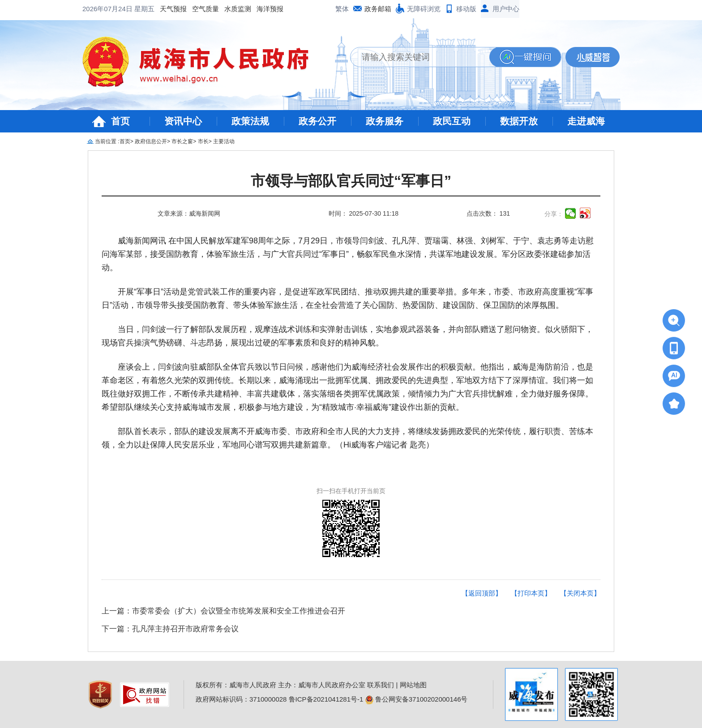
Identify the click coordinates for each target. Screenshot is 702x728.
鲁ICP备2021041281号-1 (326, 699)
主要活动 (224, 141)
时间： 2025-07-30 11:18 (364, 213)
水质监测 (238, 9)
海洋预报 (270, 9)
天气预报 (173, 9)
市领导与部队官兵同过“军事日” (351, 181)
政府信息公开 (151, 141)
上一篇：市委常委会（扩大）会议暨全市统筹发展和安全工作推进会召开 (223, 611)
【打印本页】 (531, 593)
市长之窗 (182, 141)
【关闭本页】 (580, 593)
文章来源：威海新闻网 (189, 213)
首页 (120, 121)
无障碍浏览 (424, 9)
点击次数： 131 (488, 213)
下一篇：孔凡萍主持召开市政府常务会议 (170, 629)
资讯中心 (183, 121)
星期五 (144, 9)
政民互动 (452, 121)
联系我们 (381, 685)
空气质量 (205, 9)
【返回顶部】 (482, 593)
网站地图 (413, 685)
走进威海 (586, 121)
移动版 (466, 9)
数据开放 (519, 121)
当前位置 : (107, 141)
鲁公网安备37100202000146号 (417, 699)
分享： (554, 214)
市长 (203, 141)
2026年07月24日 (108, 9)
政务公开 (317, 121)
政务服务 (385, 121)
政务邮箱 (378, 9)
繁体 (342, 9)
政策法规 (250, 121)
